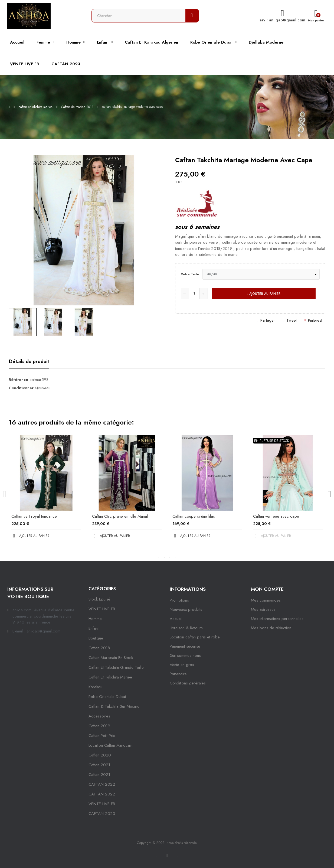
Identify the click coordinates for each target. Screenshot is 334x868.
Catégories (102, 589)
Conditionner (21, 388)
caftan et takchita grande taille (116, 667)
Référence (18, 380)
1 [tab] (159, 557)
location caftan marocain (111, 745)
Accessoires (99, 716)
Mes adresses (263, 609)
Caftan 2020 (100, 755)
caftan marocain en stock (111, 658)
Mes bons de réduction (271, 628)
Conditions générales (188, 683)
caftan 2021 (99, 765)
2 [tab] (164, 557)
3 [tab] (170, 557)
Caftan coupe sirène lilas (194, 516)
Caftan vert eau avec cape (276, 516)
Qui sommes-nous (185, 655)
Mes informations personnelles (277, 619)
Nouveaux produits (186, 609)
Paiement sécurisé (185, 646)
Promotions (179, 600)
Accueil (176, 619)
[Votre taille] (261, 274)
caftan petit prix (102, 736)
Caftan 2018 (99, 648)
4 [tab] (175, 557)
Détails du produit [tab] (29, 361)
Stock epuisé (99, 599)
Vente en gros (182, 665)
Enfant (94, 628)
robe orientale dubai (107, 697)
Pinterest (315, 320)
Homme (95, 619)
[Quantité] (194, 293)
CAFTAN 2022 (102, 784)
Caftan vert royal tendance (34, 516)
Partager (268, 320)
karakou (95, 687)
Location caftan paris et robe (195, 637)
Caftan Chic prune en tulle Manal (120, 516)
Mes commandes (266, 600)
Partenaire (178, 674)
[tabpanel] (46, 491)
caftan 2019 (99, 726)
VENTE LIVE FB (102, 609)
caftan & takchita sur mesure (114, 706)
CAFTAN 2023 (102, 814)
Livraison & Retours (186, 628)
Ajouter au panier (264, 294)
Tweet (292, 320)
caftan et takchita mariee (110, 677)
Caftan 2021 (99, 775)
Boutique (96, 638)
